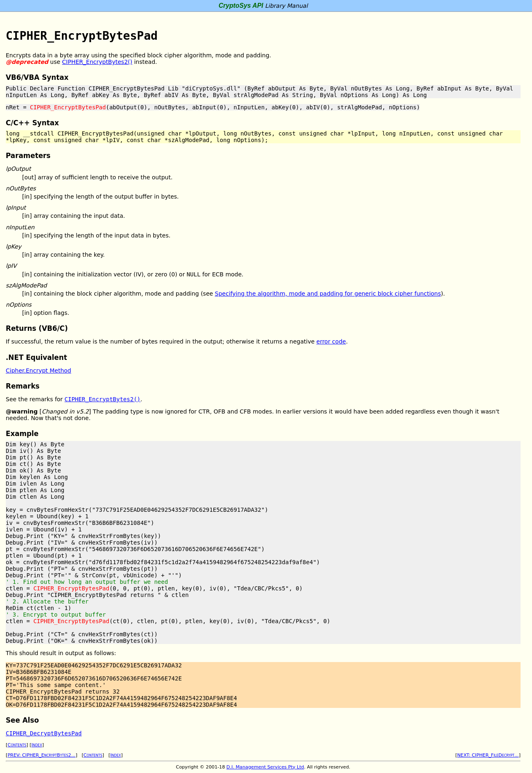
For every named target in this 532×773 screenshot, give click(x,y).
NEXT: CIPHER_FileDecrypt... (488, 755)
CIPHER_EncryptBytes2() (97, 62)
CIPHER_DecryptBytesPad (44, 733)
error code (331, 341)
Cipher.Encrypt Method (38, 371)
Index (37, 745)
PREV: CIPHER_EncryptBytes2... (41, 755)
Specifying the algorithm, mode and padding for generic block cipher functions (328, 294)
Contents (17, 745)
